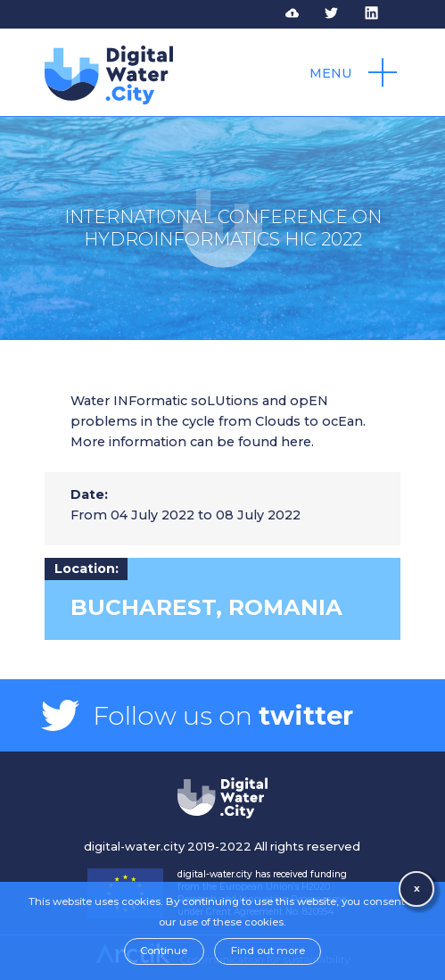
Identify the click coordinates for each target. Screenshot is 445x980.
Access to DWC (303, 13)
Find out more (268, 951)
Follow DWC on (342, 13)
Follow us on (223, 715)
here (296, 442)
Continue (164, 951)
